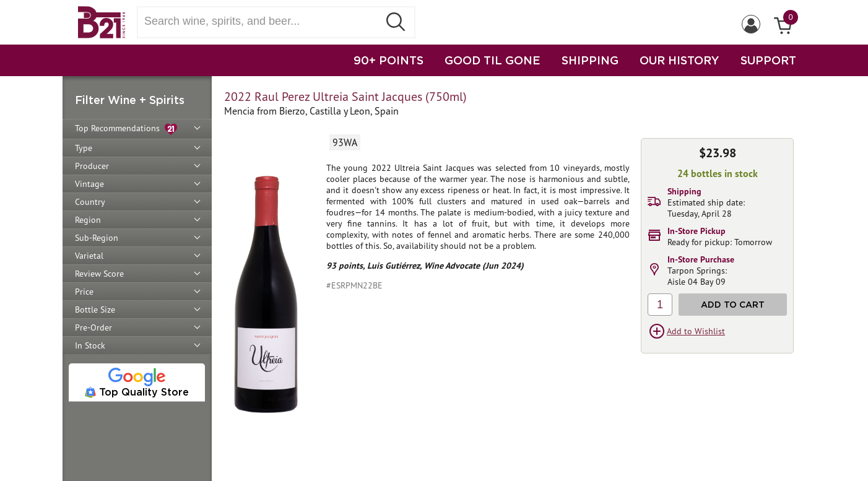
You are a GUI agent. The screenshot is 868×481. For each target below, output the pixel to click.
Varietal (89, 256)
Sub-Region (97, 238)
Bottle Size (95, 310)
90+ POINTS (388, 60)
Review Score (99, 274)
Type (84, 148)
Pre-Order (93, 327)
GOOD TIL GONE (493, 60)
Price (84, 292)
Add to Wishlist (696, 331)
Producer (92, 166)
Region (88, 220)
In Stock (90, 345)
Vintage (89, 184)
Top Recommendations (126, 129)
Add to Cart (733, 304)
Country (90, 202)
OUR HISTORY (679, 60)
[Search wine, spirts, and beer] (262, 21)
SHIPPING (590, 60)
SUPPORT (768, 60)
